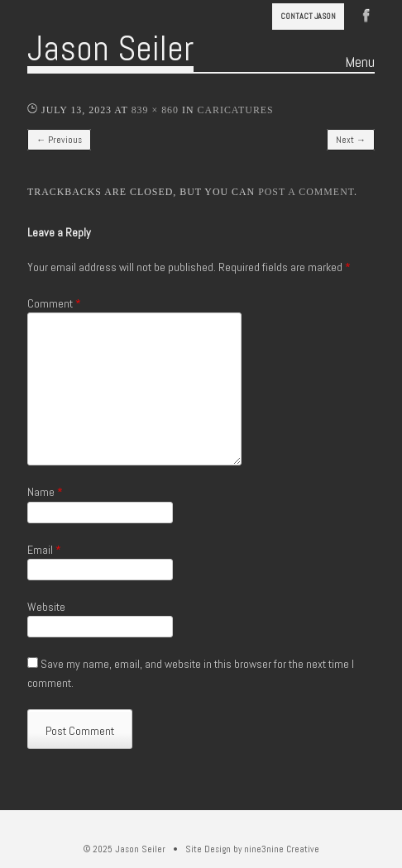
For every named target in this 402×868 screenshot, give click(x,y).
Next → (351, 140)
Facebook (366, 14)
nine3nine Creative (282, 849)
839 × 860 (155, 110)
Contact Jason (308, 16)
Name (45, 492)
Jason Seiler (110, 48)
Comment (54, 303)
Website (46, 607)
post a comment (306, 192)
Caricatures (235, 110)
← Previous (59, 140)
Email (44, 550)
